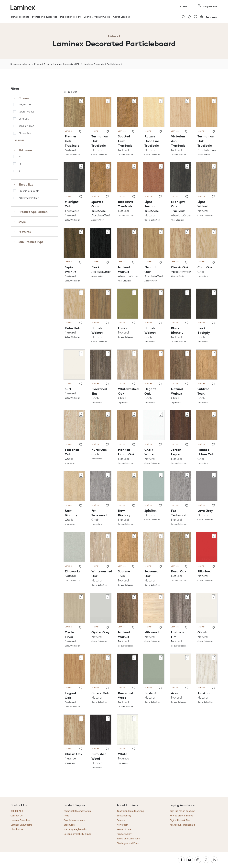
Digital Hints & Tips (180, 820)
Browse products (20, 64)
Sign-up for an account (182, 811)
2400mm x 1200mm (29, 198)
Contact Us (17, 816)
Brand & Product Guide (97, 17)
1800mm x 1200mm (29, 191)
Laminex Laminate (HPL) (67, 64)
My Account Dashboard (182, 825)
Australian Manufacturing (130, 811)
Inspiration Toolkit (70, 17)
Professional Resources (45, 17)
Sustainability (124, 816)
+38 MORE (19, 140)
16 (20, 164)
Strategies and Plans (128, 843)
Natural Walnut (26, 112)
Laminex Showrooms (21, 825)
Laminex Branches (20, 820)
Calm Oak (24, 119)
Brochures (69, 825)
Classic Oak (25, 133)
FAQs (66, 816)
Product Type (42, 64)
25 (20, 156)
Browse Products (20, 17)
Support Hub (208, 6)
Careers (183, 6)
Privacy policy (124, 834)
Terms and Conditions (128, 839)
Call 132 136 (17, 811)
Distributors (17, 830)
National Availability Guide (77, 834)
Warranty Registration (75, 830)
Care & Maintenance (74, 820)
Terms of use (124, 830)
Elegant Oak (25, 104)
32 (20, 171)
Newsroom (122, 825)
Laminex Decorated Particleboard (103, 64)
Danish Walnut (26, 126)
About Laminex (121, 17)
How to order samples (181, 816)
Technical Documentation (77, 811)
